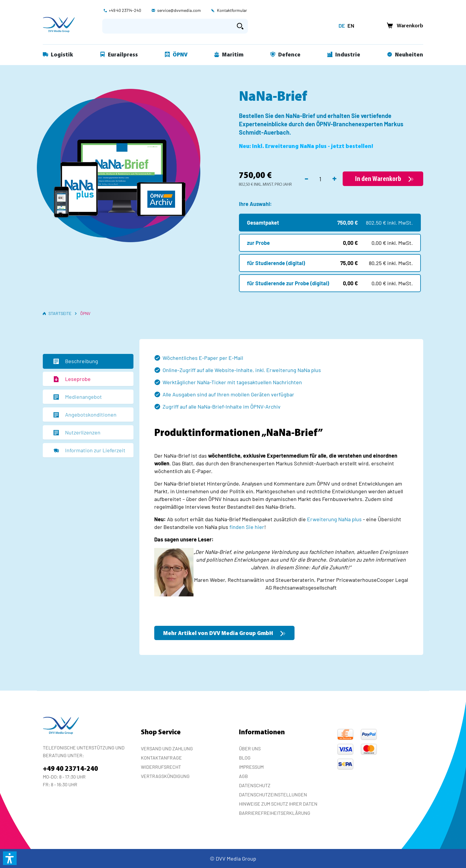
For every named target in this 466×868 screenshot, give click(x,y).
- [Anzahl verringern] (306, 178)
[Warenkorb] (403, 26)
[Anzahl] (320, 179)
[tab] (88, 361)
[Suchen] (240, 26)
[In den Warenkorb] (383, 179)
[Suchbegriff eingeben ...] (167, 26)
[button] (10, 858)
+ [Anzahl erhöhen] (334, 178)
